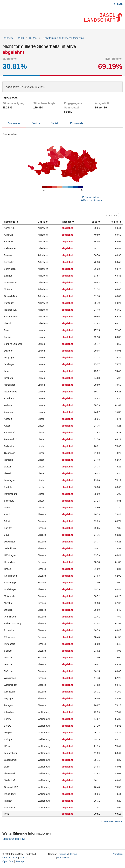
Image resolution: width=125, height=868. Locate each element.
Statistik (55, 123)
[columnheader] (19, 222)
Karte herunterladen (91, 200)
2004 (21, 38)
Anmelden (118, 854)
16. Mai (33, 38)
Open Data (8, 861)
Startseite (8, 38)
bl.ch (120, 4)
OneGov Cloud (10, 858)
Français (63, 854)
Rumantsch (63, 858)
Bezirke (36, 123)
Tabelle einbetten (112, 821)
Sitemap (19, 861)
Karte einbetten (92, 197)
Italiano (73, 854)
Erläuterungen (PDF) (14, 839)
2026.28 (24, 858)
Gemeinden (14, 123)
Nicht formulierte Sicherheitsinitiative (63, 38)
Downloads (77, 123)
